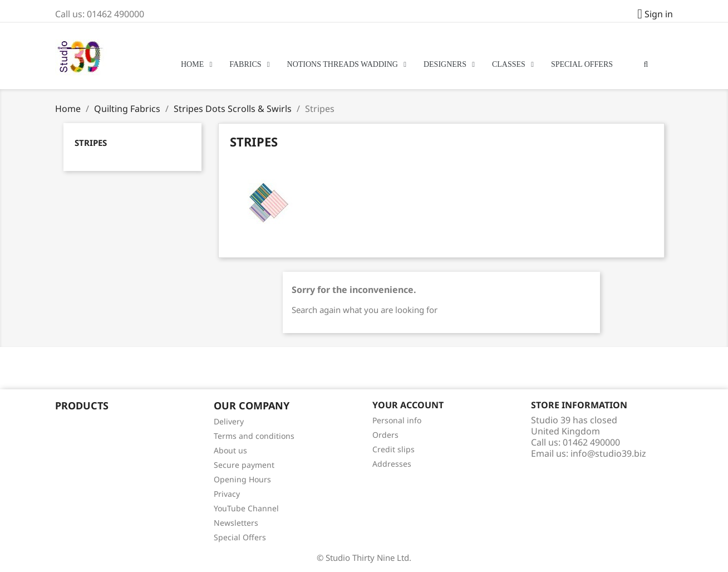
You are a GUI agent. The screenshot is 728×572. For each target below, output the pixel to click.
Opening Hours (242, 479)
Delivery (229, 421)
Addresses (392, 464)
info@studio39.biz (608, 453)
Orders (385, 435)
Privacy (227, 494)
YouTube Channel (246, 508)
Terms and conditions (254, 436)
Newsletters (236, 523)
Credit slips (393, 449)
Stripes (91, 143)
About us (230, 450)
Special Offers (240, 537)
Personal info (397, 420)
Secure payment (244, 465)
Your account (408, 405)
